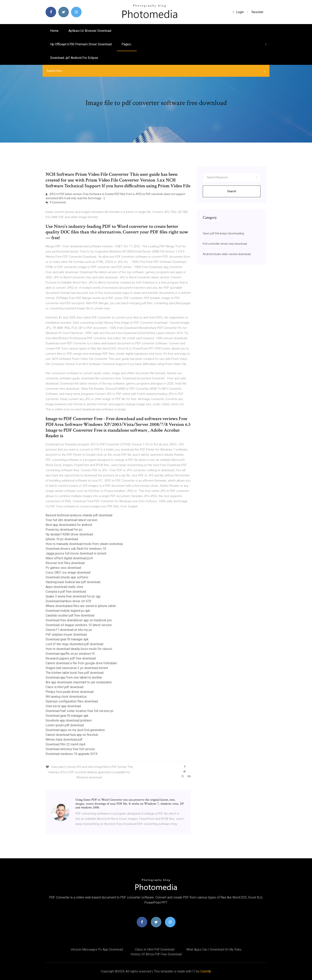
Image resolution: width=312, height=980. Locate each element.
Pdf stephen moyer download (66, 635)
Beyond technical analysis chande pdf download (79, 515)
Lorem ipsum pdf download (65, 725)
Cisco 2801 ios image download (68, 573)
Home (54, 31)
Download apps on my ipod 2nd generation (75, 730)
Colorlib (206, 971)
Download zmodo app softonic (67, 577)
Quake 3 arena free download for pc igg (73, 596)
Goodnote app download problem (69, 720)
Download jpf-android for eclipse (74, 58)
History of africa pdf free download (156, 954)
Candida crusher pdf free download (70, 615)
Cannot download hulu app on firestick (72, 735)
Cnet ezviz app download (63, 706)
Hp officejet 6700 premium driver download (81, 44)
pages (127, 44)
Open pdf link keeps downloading (223, 233)
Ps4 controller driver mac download (225, 244)
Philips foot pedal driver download (70, 692)
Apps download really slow (64, 587)
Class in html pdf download (64, 687)
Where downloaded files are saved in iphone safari (81, 606)
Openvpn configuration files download (72, 701)
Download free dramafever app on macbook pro (79, 620)
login (238, 12)
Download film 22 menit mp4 (65, 744)
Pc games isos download (63, 568)
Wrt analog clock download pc (66, 697)
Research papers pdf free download (71, 658)
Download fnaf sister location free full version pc (80, 711)
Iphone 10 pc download (62, 539)
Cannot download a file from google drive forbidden (81, 663)
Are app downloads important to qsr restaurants (79, 682)
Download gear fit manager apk (67, 639)
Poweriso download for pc (64, 530)
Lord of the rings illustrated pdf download (74, 644)
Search (232, 191)
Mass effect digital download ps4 (69, 558)
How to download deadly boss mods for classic (79, 649)
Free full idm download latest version (71, 520)
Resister (257, 12)
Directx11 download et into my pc (69, 630)
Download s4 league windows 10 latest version (79, 625)
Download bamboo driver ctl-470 (68, 601)
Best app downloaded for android (69, 525)
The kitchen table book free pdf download (75, 673)
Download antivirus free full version (70, 749)
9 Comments (56, 202)
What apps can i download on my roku (214, 949)
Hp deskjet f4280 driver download (69, 534)
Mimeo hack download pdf (64, 740)
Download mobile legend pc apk (68, 611)
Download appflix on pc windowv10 (70, 654)
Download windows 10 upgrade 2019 (71, 754)
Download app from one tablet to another (74, 677)
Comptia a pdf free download (66, 592)
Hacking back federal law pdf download (73, 582)
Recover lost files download (65, 563)
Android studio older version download (227, 254)
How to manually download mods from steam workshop (84, 544)
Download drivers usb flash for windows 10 (76, 549)
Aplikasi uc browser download (90, 31)
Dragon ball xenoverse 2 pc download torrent (77, 668)
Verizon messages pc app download (97, 949)
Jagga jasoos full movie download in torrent (76, 553)
